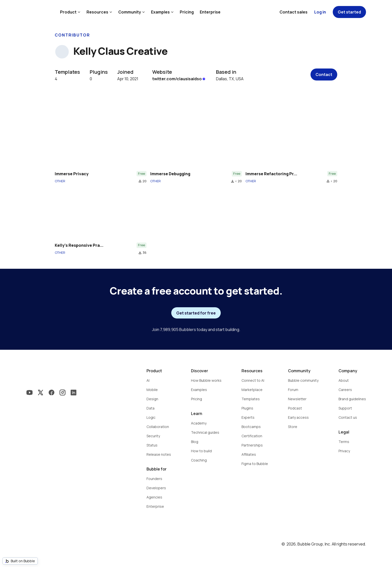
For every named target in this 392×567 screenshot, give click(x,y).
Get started (349, 12)
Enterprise (210, 12)
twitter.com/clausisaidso (179, 79)
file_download (140, 181)
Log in (320, 12)
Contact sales (293, 12)
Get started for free (196, 313)
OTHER (60, 181)
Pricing (187, 12)
